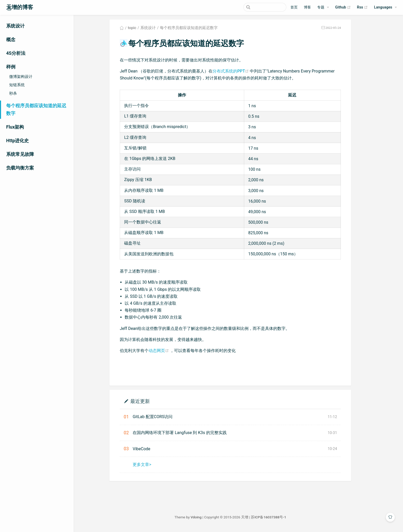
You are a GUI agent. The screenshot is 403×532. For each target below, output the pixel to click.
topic (140, 29)
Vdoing (204, 519)
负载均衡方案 (20, 168)
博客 (307, 7)
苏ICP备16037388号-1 (277, 519)
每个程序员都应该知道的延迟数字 (36, 110)
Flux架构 (15, 127)
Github (343, 7)
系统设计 (15, 26)
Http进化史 (17, 141)
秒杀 (13, 93)
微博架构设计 (21, 77)
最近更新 (148, 403)
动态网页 (167, 352)
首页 (294, 7)
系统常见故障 (20, 154)
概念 (11, 40)
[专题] (323, 7)
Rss (362, 7)
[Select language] (385, 7)
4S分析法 (16, 53)
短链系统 (17, 85)
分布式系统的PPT (239, 72)
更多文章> (150, 466)
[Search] (260, 7)
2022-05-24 (341, 29)
